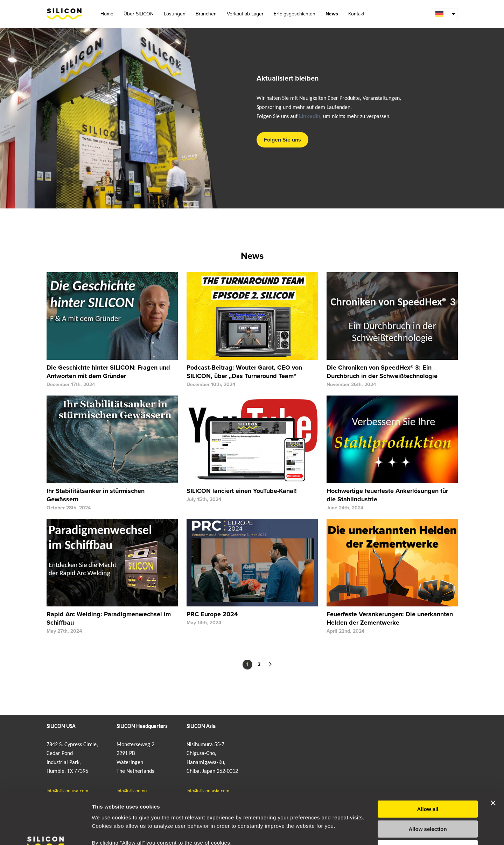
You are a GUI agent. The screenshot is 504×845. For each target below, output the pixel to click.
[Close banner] (493, 755)
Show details (367, 831)
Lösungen (175, 14)
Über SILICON (139, 14)
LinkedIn (310, 116)
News (332, 14)
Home (107, 14)
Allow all (428, 761)
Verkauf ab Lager (245, 14)
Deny (428, 801)
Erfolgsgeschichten (295, 14)
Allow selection (428, 781)
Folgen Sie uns (282, 140)
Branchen (206, 14)
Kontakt (356, 14)
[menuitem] (445, 14)
